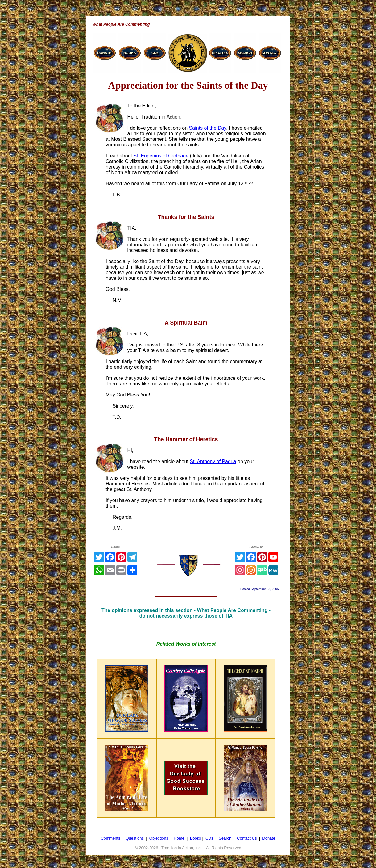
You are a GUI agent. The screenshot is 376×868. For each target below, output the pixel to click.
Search (225, 838)
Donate (269, 838)
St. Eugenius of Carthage (161, 156)
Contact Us (247, 838)
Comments (111, 838)
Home (179, 838)
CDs (209, 838)
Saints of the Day (208, 128)
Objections (159, 838)
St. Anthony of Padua (213, 461)
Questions (135, 838)
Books (196, 838)
